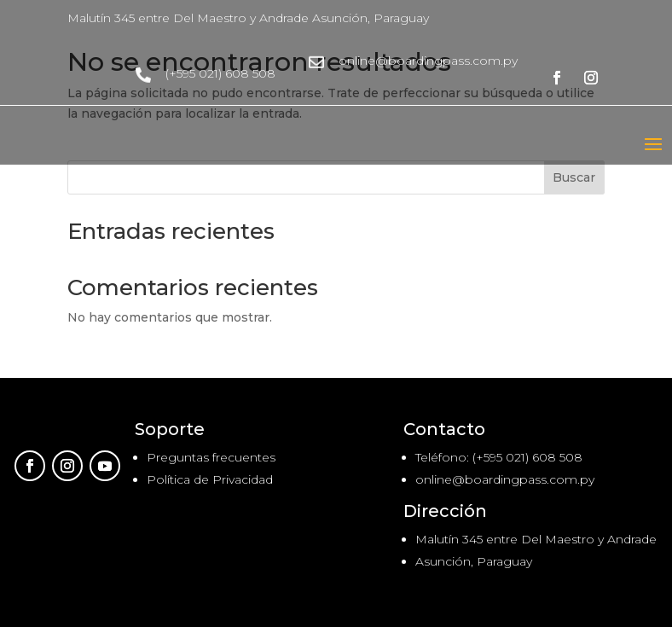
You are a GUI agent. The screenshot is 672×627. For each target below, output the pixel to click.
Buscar (574, 177)
